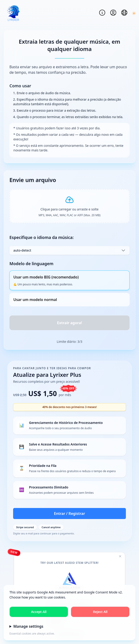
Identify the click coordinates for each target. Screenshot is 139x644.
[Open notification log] (102, 13)
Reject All (100, 612)
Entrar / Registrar (70, 513)
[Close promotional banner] (120, 556)
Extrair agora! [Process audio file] (69, 323)
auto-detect (69, 250)
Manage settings (28, 626)
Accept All (39, 612)
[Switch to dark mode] (133, 13)
